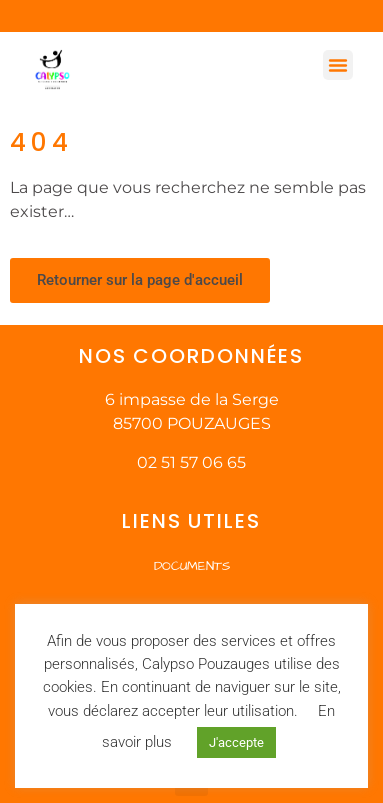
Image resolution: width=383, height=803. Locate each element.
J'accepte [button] (236, 742)
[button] (338, 65)
